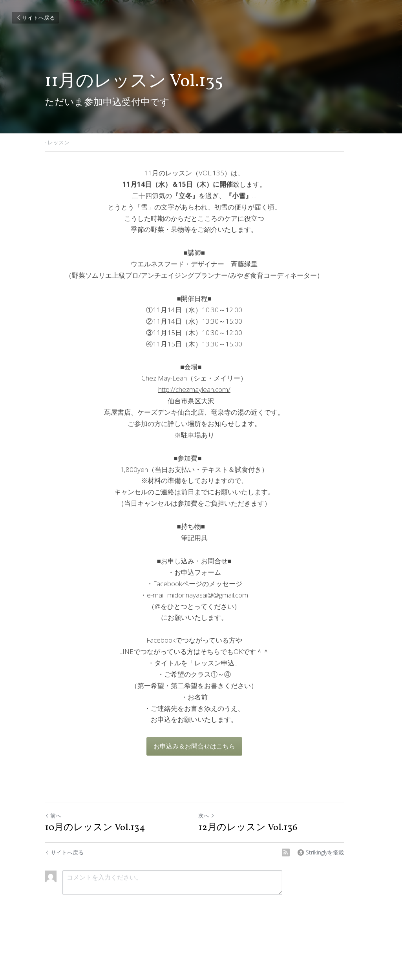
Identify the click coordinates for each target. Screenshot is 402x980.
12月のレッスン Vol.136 (254, 828)
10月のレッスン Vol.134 (95, 828)
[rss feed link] (299, 852)
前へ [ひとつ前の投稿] (53, 815)
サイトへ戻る (35, 17)
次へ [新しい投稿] (213, 815)
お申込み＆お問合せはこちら (201, 746)
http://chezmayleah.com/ (201, 389)
